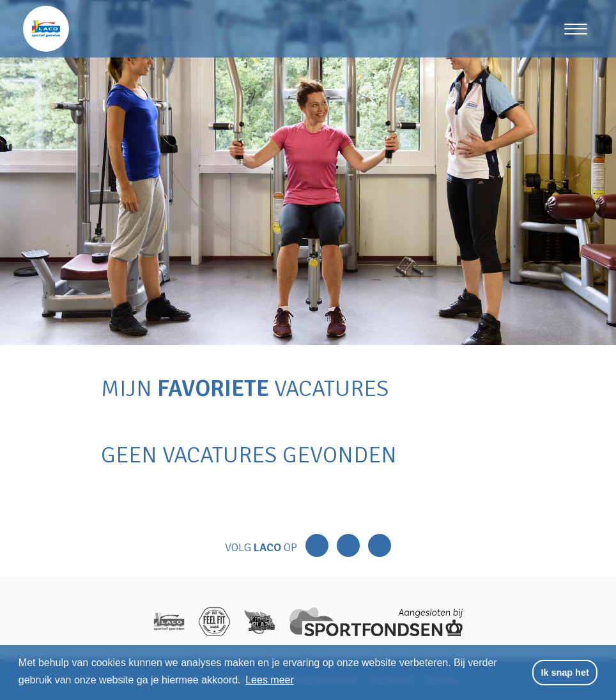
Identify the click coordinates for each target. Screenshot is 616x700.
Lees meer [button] (270, 680)
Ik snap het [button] (565, 673)
